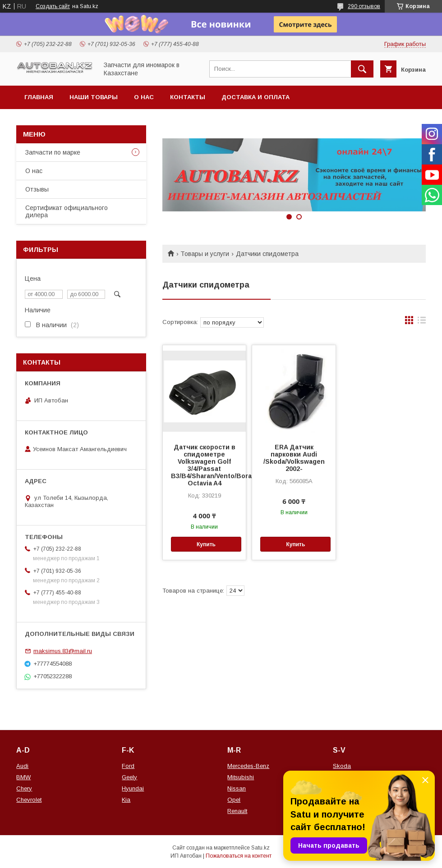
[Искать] (362, 69)
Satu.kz (260, 848)
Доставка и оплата (256, 97)
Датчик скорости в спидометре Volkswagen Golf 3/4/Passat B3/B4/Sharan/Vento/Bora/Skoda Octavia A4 (204, 465)
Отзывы (37, 189)
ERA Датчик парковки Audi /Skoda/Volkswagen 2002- (294, 458)
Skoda (342, 766)
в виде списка (422, 322)
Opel (234, 800)
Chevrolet (29, 800)
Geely (129, 777)
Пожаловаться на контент (239, 856)
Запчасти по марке (53, 152)
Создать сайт (53, 6)
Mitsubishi (241, 777)
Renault (237, 811)
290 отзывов (364, 6)
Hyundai (133, 788)
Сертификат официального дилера (67, 211)
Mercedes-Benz (248, 766)
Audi (22, 766)
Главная (39, 97)
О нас (144, 97)
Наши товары (94, 97)
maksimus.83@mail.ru (63, 651)
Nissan (237, 788)
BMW (23, 777)
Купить (206, 544)
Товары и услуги (205, 254)
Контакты (188, 97)
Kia (126, 800)
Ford (128, 766)
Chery (24, 788)
